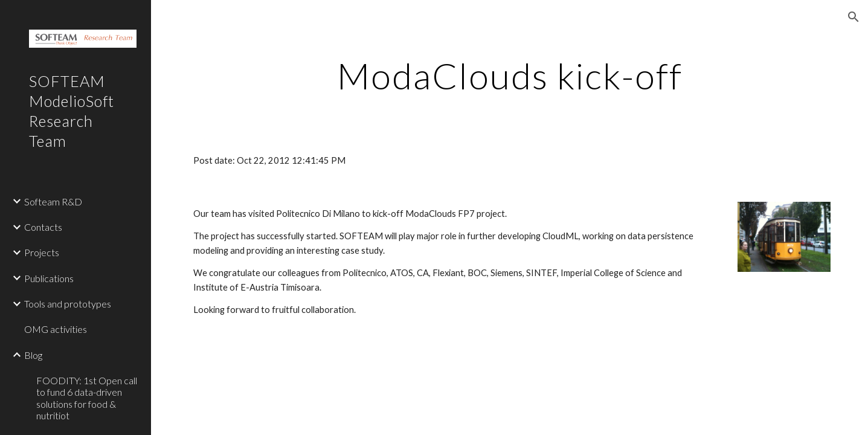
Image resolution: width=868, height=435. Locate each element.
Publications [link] (49, 278)
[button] (854, 17)
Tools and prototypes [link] (68, 304)
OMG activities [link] (56, 329)
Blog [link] (33, 355)
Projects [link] (42, 252)
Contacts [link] (43, 227)
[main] (510, 76)
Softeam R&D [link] (53, 201)
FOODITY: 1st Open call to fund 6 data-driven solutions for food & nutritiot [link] (87, 398)
